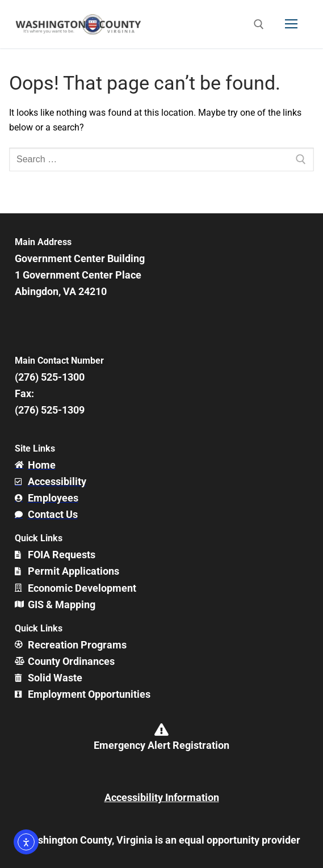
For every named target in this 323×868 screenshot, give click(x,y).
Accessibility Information (162, 797)
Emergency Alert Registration (161, 745)
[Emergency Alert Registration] (162, 730)
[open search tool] (259, 24)
